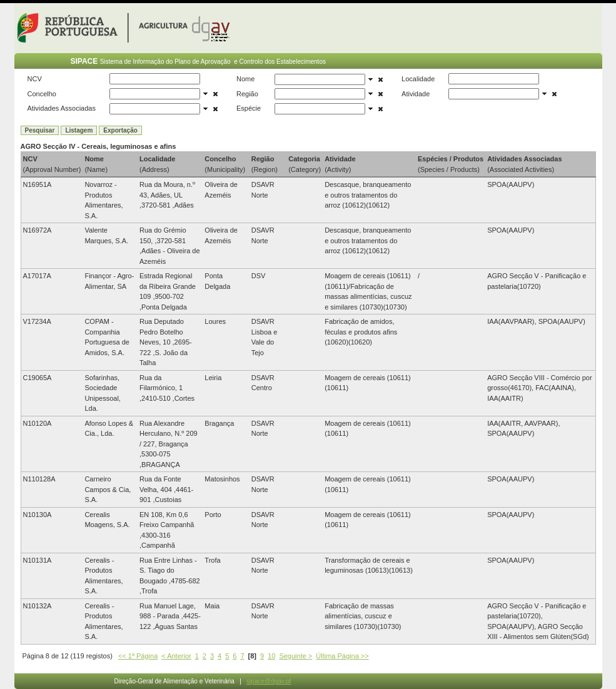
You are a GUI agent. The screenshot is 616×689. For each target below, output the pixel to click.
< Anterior (176, 656)
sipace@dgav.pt (269, 681)
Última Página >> (342, 656)
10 (271, 656)
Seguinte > (295, 656)
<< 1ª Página (138, 656)
